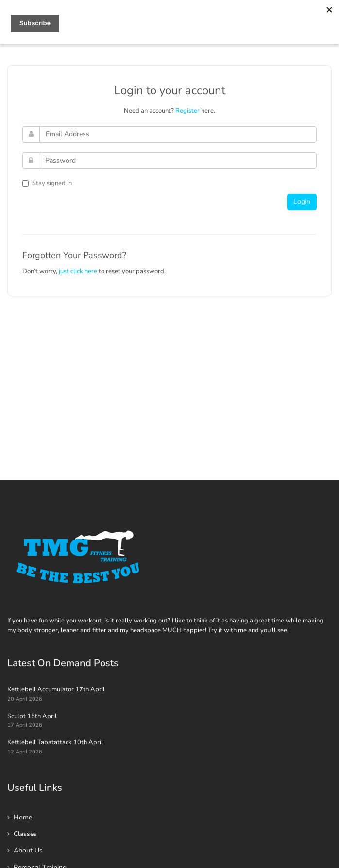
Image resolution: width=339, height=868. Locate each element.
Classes (25, 834)
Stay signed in (47, 183)
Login (302, 202)
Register (187, 111)
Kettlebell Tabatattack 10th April (55, 742)
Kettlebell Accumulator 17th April (56, 689)
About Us (28, 850)
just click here (78, 271)
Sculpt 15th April (32, 716)
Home (23, 817)
